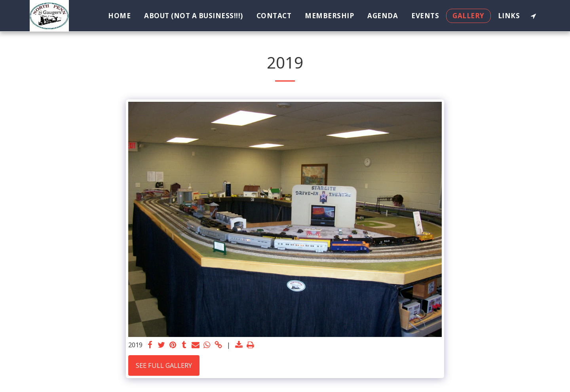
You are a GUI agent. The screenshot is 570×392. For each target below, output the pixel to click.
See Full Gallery (164, 365)
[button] (533, 16)
